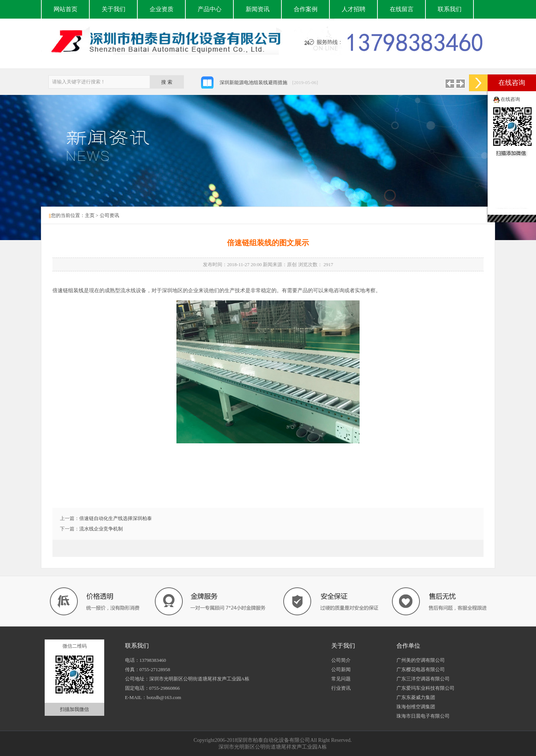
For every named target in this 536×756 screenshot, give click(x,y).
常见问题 (341, 679)
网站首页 (66, 9)
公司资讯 (109, 215)
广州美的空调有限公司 (421, 660)
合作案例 (306, 9)
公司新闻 (341, 669)
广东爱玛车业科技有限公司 (425, 688)
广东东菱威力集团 (416, 697)
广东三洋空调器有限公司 (423, 679)
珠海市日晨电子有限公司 (423, 716)
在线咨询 (510, 99)
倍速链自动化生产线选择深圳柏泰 (116, 518)
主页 (90, 215)
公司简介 (341, 660)
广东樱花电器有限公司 (421, 669)
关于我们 (114, 9)
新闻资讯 (258, 9)
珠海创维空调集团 (416, 707)
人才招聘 (354, 9)
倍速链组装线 (68, 291)
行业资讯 (341, 688)
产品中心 (210, 9)
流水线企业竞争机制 (101, 529)
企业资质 (162, 9)
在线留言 (402, 9)
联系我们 (450, 9)
